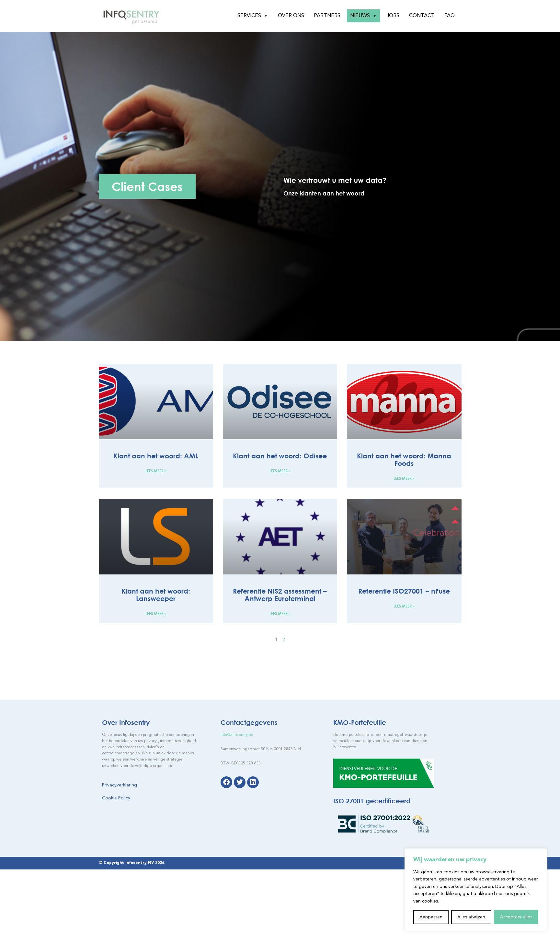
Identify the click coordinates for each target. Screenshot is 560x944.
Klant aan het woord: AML (156, 456)
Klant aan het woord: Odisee (280, 456)
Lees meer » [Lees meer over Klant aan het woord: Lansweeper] (156, 614)
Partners (327, 16)
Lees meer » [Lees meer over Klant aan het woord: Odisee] (280, 471)
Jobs (393, 16)
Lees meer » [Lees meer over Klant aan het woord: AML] (156, 471)
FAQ (450, 16)
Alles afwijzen (471, 917)
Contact (422, 16)
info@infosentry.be (237, 735)
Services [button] (253, 16)
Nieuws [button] (364, 16)
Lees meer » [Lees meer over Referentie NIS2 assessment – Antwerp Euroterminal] (280, 614)
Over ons (291, 16)
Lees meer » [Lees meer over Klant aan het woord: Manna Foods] (404, 478)
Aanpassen (431, 917)
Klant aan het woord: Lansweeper (156, 595)
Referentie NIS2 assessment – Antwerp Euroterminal (280, 595)
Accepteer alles (516, 917)
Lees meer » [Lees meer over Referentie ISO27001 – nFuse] (404, 606)
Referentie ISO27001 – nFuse (404, 591)
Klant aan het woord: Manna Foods (404, 460)
